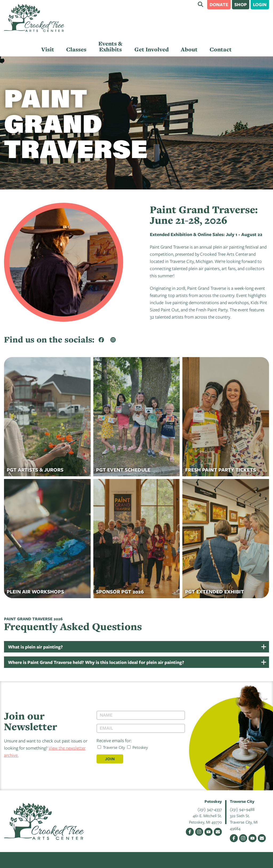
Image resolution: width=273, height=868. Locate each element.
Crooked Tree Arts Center (34, 18)
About (189, 49)
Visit (48, 49)
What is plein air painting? (35, 647)
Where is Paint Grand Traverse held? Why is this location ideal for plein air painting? (96, 662)
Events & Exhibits (110, 46)
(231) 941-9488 (242, 809)
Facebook (190, 832)
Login (260, 4)
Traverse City (111, 747)
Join (110, 759)
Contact (221, 49)
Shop (241, 4)
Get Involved (152, 49)
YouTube (208, 832)
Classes (76, 49)
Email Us (218, 832)
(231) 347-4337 (210, 809)
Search (200, 4)
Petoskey (138, 747)
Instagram (199, 832)
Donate (219, 4)
